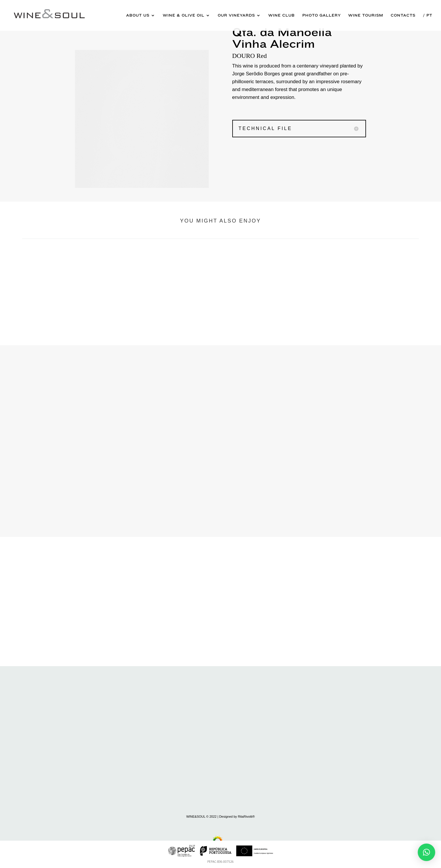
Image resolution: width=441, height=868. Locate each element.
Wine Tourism (366, 15)
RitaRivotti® (246, 817)
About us (138, 15)
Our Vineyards (236, 15)
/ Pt (428, 15)
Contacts (403, 15)
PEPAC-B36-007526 (220, 862)
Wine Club (282, 15)
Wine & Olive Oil (184, 15)
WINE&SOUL (196, 817)
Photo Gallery (322, 15)
